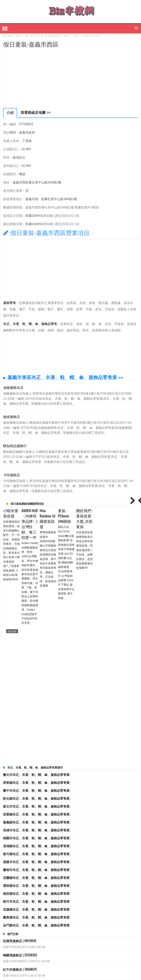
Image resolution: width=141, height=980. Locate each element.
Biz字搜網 (70, 970)
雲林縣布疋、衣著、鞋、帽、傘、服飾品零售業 (36, 816)
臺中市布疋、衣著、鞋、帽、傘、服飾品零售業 (36, 721)
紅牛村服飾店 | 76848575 (20, 900)
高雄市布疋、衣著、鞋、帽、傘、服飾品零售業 (36, 761)
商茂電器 (32, 956)
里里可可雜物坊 (71, 956)
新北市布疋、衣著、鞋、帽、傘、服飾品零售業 (36, 737)
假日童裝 (12, 562)
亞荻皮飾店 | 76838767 (18, 929)
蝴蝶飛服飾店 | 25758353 (20, 886)
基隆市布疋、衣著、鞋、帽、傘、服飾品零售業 (36, 792)
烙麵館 (78, 950)
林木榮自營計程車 (56, 950)
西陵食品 (13, 950)
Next (131, 501)
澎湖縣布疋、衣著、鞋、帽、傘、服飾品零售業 (36, 776)
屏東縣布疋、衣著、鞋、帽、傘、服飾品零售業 (36, 713)
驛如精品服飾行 (15, 446)
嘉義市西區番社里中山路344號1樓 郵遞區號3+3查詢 (62, 207)
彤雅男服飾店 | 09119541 (20, 871)
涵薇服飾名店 (13, 387)
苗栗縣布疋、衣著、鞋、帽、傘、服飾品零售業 (36, 745)
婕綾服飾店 (12, 416)
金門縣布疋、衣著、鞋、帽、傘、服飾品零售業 (36, 856)
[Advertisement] (36, 75)
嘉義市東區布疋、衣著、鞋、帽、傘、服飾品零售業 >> (65, 378)
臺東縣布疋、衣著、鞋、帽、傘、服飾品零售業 (36, 848)
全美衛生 (120, 950)
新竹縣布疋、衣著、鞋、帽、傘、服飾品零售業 (36, 784)
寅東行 (49, 956)
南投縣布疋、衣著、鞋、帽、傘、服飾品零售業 (36, 824)
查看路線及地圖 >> (36, 113)
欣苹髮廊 (13, 956)
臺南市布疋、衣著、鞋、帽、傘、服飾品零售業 (36, 800)
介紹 (10, 113)
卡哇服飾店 (12, 475)
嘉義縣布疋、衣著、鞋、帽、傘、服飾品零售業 (36, 753)
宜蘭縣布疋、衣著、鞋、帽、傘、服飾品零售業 (36, 808)
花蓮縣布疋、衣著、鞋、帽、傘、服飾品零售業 (36, 840)
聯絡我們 (62, 975)
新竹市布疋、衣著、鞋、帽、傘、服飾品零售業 (36, 832)
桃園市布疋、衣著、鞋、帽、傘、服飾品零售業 (36, 769)
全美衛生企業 (98, 950)
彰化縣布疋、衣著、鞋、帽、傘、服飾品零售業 (36, 729)
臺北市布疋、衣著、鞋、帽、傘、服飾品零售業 (36, 705)
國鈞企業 (32, 950)
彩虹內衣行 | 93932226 (19, 914)
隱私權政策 (75, 975)
